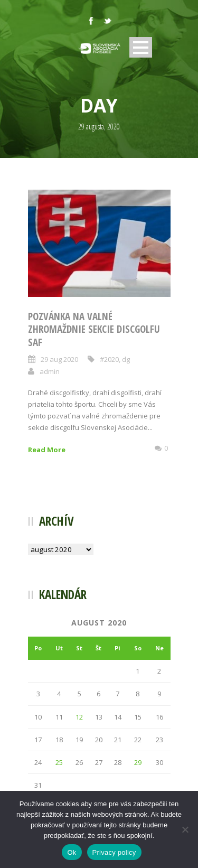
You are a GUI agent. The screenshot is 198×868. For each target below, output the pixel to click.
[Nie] (185, 829)
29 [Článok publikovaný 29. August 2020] (138, 762)
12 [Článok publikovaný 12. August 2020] (79, 717)
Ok (72, 852)
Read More (47, 450)
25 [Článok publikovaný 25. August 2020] (59, 762)
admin (50, 371)
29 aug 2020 (59, 359)
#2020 (109, 359)
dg (126, 359)
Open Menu (141, 47)
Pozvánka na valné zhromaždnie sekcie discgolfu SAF (94, 329)
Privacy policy (114, 852)
